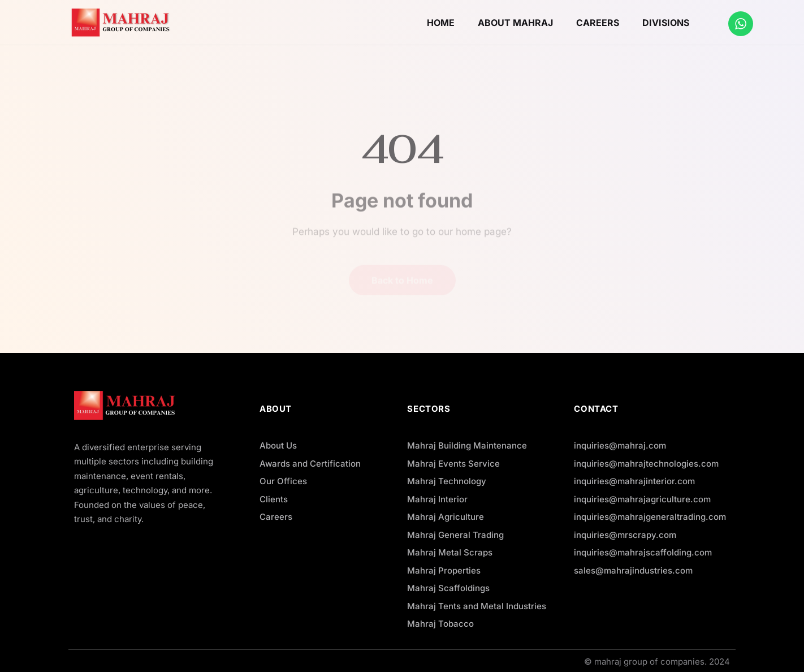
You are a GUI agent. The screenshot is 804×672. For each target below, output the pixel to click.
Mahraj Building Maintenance (467, 445)
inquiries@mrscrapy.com (625, 535)
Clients (274, 499)
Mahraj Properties (444, 570)
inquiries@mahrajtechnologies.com (646, 464)
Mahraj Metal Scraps (450, 552)
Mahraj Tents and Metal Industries (477, 606)
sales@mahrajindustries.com (633, 570)
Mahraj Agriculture (446, 517)
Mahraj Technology (447, 481)
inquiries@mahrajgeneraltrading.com (650, 517)
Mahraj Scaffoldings (448, 588)
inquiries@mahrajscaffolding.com (643, 552)
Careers (276, 517)
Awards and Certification (310, 464)
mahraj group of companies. (650, 662)
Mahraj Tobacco (440, 624)
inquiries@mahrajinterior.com (634, 481)
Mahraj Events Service (453, 464)
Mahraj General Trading (455, 535)
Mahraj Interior (437, 499)
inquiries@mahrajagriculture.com (642, 499)
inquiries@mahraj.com (620, 445)
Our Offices (283, 481)
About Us (278, 445)
